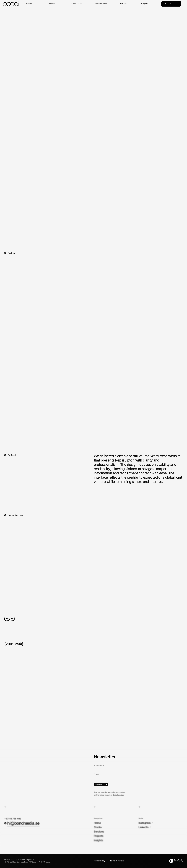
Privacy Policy (99, 861)
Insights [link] (144, 4)
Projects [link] (124, 4)
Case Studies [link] (101, 4)
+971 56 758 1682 (13, 819)
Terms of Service (117, 861)
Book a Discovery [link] (171, 4)
